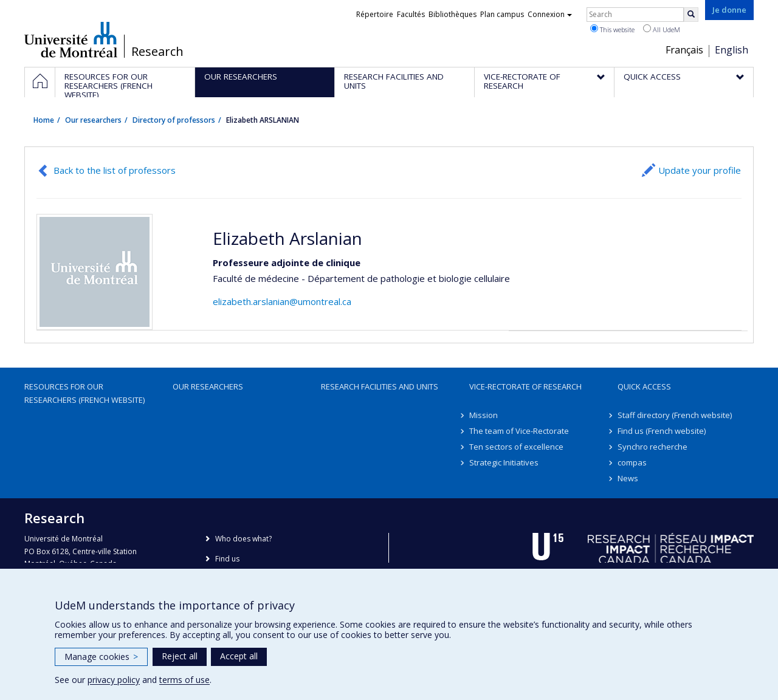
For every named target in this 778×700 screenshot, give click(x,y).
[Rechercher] (691, 15)
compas (632, 462)
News (628, 478)
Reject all (180, 656)
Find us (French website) (662, 431)
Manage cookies (101, 657)
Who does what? (243, 539)
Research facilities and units (380, 386)
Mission (484, 415)
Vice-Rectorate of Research (525, 386)
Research (157, 52)
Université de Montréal (71, 39)
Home (44, 120)
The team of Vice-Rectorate (519, 431)
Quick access (644, 386)
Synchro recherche (652, 447)
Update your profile (700, 170)
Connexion (550, 14)
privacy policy (114, 680)
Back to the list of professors (115, 170)
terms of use (184, 680)
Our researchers (93, 120)
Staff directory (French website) (675, 415)
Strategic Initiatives (504, 462)
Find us (227, 559)
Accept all (239, 656)
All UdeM (662, 29)
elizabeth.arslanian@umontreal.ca (282, 301)
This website (612, 29)
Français (684, 50)
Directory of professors (174, 120)
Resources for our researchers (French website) (84, 393)
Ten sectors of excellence (516, 447)
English (732, 50)
